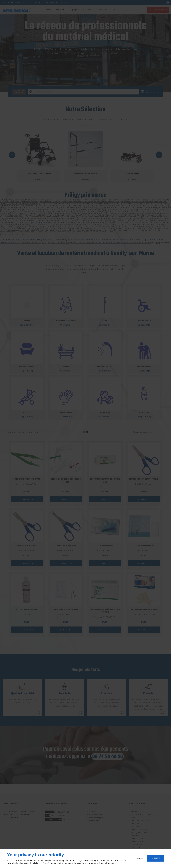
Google (102, 863)
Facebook (111, 863)
